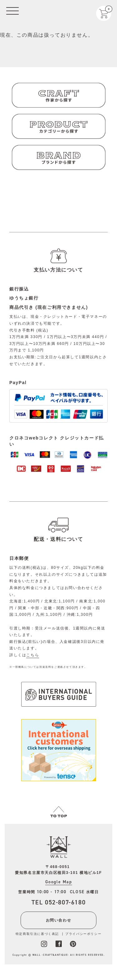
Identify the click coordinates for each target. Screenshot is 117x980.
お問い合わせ (59, 920)
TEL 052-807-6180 (59, 902)
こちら (33, 655)
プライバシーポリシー (83, 934)
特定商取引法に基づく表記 (37, 934)
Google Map (59, 882)
